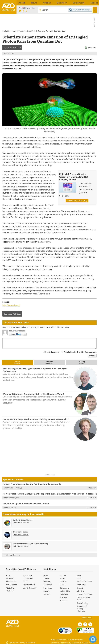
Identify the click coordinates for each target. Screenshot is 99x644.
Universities (65, 591)
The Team (64, 601)
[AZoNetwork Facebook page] (23, 11)
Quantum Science (20, 532)
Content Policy (82, 603)
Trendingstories (81, 362)
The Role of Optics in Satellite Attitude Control (26, 504)
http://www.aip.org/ (11, 305)
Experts (46, 591)
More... (94, 3)
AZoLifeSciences (30, 588)
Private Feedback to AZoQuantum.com (80, 352)
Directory (47, 582)
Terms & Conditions (85, 594)
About (79, 575)
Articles (46, 578)
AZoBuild (9, 591)
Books (62, 578)
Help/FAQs (64, 594)
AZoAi (26, 582)
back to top (87, 618)
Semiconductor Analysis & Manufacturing (30, 544)
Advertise (80, 591)
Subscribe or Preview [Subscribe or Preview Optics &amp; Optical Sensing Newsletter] (21, 523)
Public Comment (52, 352)
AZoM (8, 575)
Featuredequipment (49, 362)
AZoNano (10, 578)
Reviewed (92, 47)
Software (47, 594)
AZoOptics (10, 588)
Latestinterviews (18, 362)
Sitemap (63, 597)
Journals (63, 582)
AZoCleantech (11, 585)
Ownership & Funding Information (82, 609)
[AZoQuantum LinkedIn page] (20, 11)
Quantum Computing (27, 31)
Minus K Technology (15, 488)
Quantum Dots (60, 31)
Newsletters (81, 585)
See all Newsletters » (11, 555)
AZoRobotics (11, 582)
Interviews (48, 588)
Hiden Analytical (13, 498)
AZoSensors (28, 578)
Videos (63, 585)
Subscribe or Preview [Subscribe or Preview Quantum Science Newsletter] (21, 534)
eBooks (63, 575)
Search (79, 578)
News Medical (29, 585)
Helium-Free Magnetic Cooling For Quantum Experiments (32, 484)
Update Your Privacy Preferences (21, 641)
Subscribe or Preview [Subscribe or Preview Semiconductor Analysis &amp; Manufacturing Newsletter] (21, 546)
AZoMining (28, 575)
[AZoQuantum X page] (26, 11)
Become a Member (84, 582)
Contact (80, 588)
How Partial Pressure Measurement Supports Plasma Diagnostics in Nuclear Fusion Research (50, 494)
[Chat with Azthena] (93, 639)
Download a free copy (77, 201)
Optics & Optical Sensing (23, 520)
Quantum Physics (45, 31)
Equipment (48, 585)
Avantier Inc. (12, 507)
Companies (65, 588)
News (14, 31)
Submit (92, 356)
